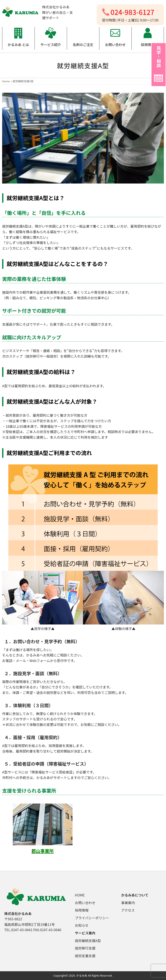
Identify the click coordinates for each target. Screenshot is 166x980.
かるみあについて (135, 895)
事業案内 (128, 903)
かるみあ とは (18, 45)
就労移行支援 (85, 948)
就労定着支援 (85, 956)
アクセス (128, 910)
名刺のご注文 (83, 45)
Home (6, 81)
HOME (80, 895)
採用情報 (148, 45)
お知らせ (82, 925)
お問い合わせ (115, 45)
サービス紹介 (51, 45)
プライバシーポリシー (92, 918)
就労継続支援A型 (88, 941)
